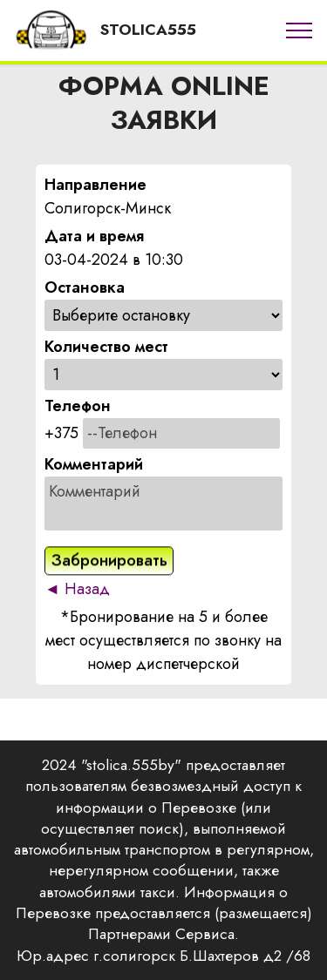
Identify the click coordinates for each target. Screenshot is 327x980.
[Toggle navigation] (300, 30)
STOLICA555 (148, 30)
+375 (61, 433)
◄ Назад (77, 589)
